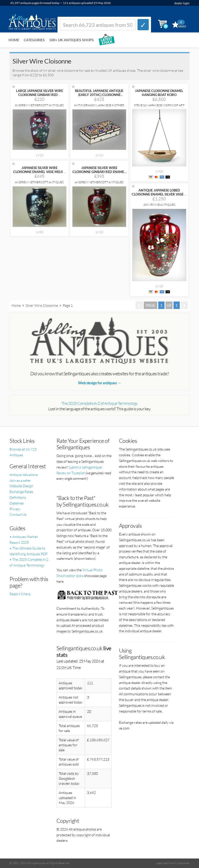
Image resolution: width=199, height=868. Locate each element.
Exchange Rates (21, 492)
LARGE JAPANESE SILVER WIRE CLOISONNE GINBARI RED (39, 93)
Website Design (21, 486)
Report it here (20, 594)
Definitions (18, 497)
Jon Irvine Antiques (159, 205)
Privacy (15, 509)
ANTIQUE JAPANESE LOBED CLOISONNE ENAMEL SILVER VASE (159, 192)
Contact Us (18, 514)
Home (14, 40)
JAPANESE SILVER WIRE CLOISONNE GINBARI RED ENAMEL (99, 172)
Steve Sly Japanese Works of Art (159, 105)
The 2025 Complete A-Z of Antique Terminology (100, 403)
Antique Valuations (24, 475)
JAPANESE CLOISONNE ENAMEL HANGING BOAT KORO (159, 93)
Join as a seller (20, 480)
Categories (34, 40)
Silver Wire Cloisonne (42, 305)
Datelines (17, 503)
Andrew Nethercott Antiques (39, 105)
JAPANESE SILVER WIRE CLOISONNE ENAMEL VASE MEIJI (39, 170)
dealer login (182, 3)
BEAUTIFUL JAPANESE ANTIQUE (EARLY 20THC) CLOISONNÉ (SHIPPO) (99, 95)
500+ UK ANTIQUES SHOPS (71, 40)
